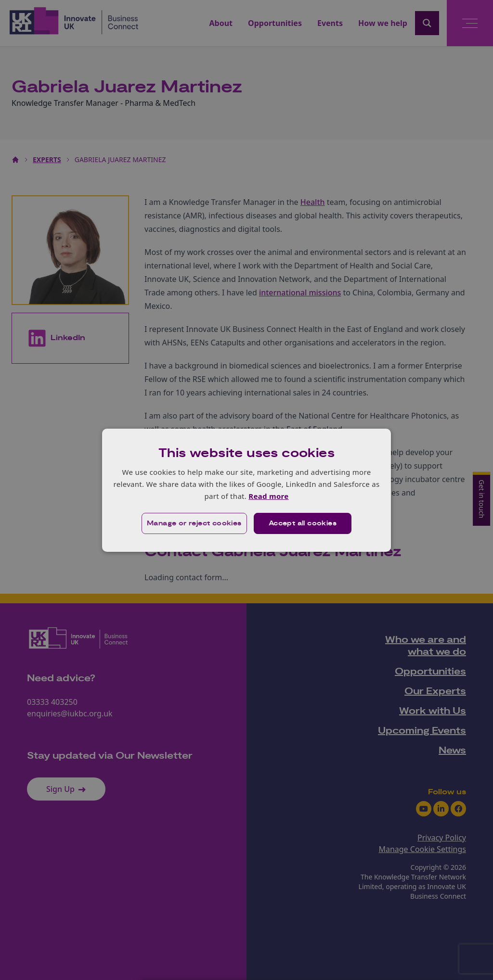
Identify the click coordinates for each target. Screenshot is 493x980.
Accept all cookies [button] (303, 523)
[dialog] (246, 490)
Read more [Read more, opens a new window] (268, 496)
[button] (194, 523)
